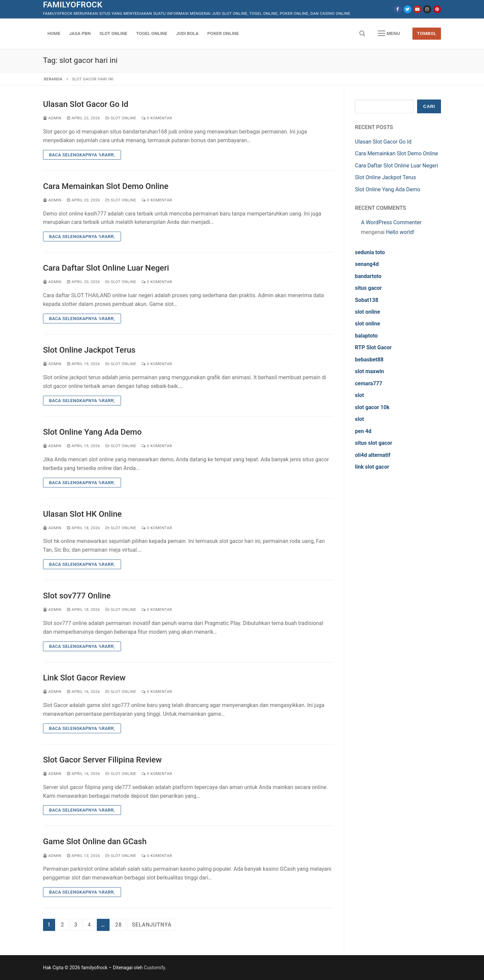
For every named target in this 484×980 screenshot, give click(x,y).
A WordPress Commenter (391, 222)
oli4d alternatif (373, 455)
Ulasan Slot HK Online (82, 514)
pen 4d (363, 431)
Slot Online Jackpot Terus (89, 350)
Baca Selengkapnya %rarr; (82, 155)
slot (359, 395)
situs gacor (368, 288)
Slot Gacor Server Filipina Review (102, 760)
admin (52, 118)
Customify (154, 968)
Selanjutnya (152, 925)
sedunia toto (370, 252)
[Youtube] (417, 9)
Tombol (427, 33)
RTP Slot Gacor (373, 347)
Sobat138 (367, 300)
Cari (429, 106)
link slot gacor (372, 467)
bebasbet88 (369, 360)
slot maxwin (369, 371)
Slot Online (121, 118)
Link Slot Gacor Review (84, 678)
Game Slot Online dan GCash (95, 841)
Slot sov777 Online (77, 596)
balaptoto (366, 336)
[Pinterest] (437, 9)
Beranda (53, 79)
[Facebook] (397, 9)
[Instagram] (427, 9)
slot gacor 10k (372, 407)
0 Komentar (157, 118)
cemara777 (369, 383)
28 (119, 925)
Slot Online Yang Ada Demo (92, 432)
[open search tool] (362, 34)
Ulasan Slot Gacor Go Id (86, 104)
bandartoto (368, 276)
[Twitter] (408, 9)
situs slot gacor (374, 443)
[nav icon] (389, 34)
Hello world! (400, 232)
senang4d (367, 264)
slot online (368, 312)
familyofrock (73, 5)
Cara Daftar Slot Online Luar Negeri (106, 268)
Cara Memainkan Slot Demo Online (106, 186)
